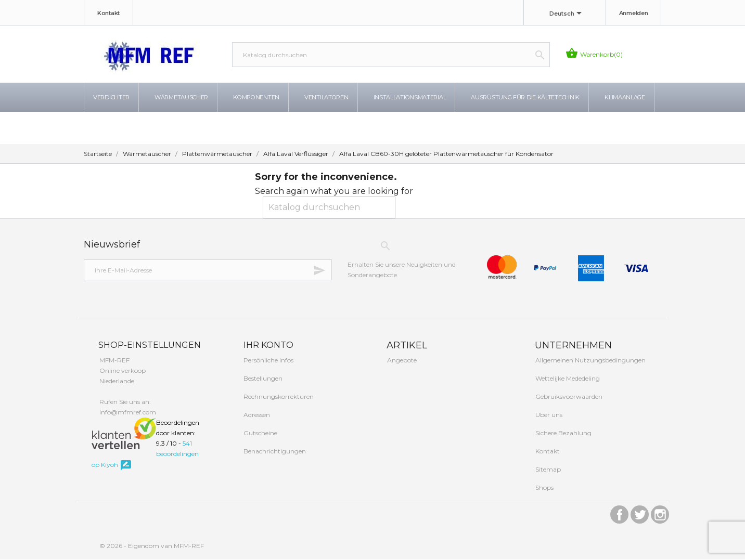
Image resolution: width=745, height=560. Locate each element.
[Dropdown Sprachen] (567, 14)
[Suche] (391, 55)
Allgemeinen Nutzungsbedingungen (590, 361)
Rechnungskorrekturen (278, 396)
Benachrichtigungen (274, 451)
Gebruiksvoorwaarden (568, 397)
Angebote (401, 361)
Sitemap (547, 470)
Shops (544, 488)
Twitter (640, 512)
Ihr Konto (267, 346)
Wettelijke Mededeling (567, 379)
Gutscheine (260, 433)
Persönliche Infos (268, 360)
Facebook (619, 512)
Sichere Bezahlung (563, 433)
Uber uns (548, 415)
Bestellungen (262, 378)
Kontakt (108, 13)
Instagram (660, 512)
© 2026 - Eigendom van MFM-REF (152, 546)
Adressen (256, 415)
